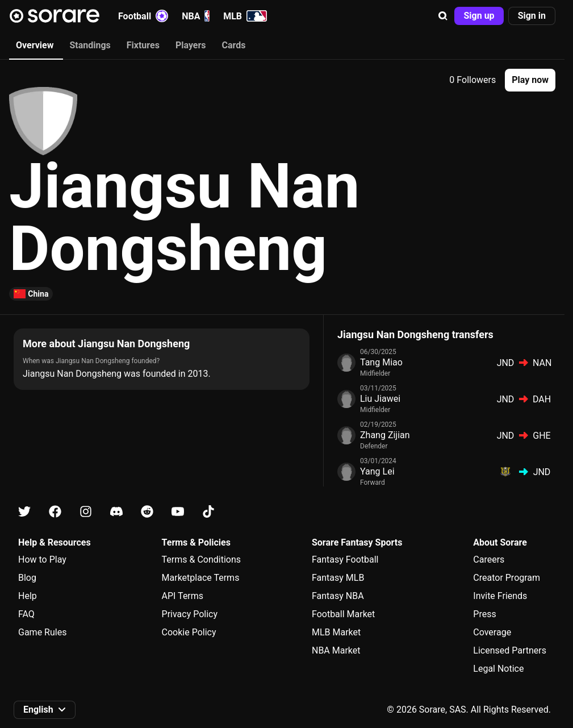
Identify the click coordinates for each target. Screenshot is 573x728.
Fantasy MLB (338, 578)
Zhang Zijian (385, 435)
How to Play (42, 559)
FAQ (26, 614)
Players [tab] (191, 45)
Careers (489, 559)
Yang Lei (377, 471)
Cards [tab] (234, 45)
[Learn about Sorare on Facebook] (55, 512)
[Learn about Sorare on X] (24, 512)
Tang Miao (381, 362)
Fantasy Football (345, 559)
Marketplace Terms (201, 578)
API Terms (183, 596)
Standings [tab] (90, 45)
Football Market (343, 614)
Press (484, 614)
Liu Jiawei (380, 399)
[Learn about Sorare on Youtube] (178, 512)
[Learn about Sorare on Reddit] (147, 512)
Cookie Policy (189, 632)
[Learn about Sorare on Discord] (116, 512)
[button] (443, 16)
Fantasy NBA (338, 596)
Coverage (492, 632)
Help (28, 596)
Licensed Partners (510, 650)
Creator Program (507, 578)
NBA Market (336, 650)
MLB (245, 16)
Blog (27, 578)
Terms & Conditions (202, 559)
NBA (196, 16)
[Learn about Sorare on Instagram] (86, 512)
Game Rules (42, 632)
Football (143, 16)
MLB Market (336, 632)
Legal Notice (498, 669)
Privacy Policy (190, 614)
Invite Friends (500, 596)
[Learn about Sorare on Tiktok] (208, 512)
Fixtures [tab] (143, 45)
